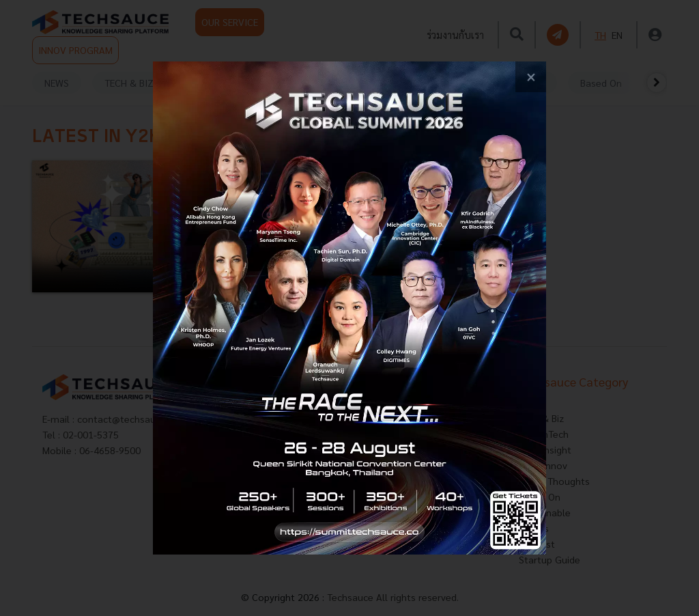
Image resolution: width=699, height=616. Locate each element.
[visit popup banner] (350, 308)
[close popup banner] (531, 77)
